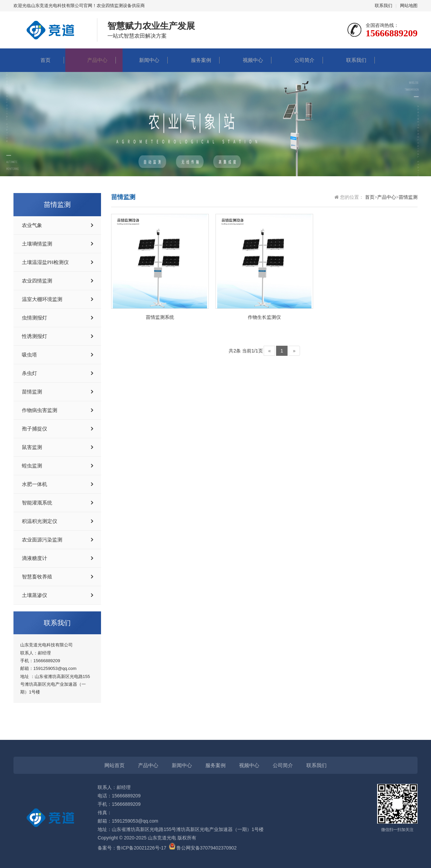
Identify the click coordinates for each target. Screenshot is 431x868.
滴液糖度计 (35, 558)
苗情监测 (32, 392)
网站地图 (409, 6)
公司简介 (298, 60)
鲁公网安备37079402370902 (203, 848)
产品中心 (91, 60)
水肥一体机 (35, 484)
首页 (39, 60)
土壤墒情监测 (37, 244)
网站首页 (114, 765)
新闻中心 (142, 60)
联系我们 (384, 6)
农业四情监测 (37, 281)
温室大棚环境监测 (42, 299)
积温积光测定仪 (40, 521)
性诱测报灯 (35, 336)
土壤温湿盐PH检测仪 (45, 262)
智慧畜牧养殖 (37, 577)
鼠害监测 (32, 447)
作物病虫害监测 (40, 410)
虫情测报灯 (35, 318)
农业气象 (32, 225)
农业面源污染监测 (42, 540)
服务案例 (194, 60)
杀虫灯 (29, 373)
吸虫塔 (29, 355)
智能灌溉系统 (37, 503)
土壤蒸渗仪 (35, 595)
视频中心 (246, 60)
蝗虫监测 (32, 466)
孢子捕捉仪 (35, 429)
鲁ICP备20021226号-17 (141, 848)
